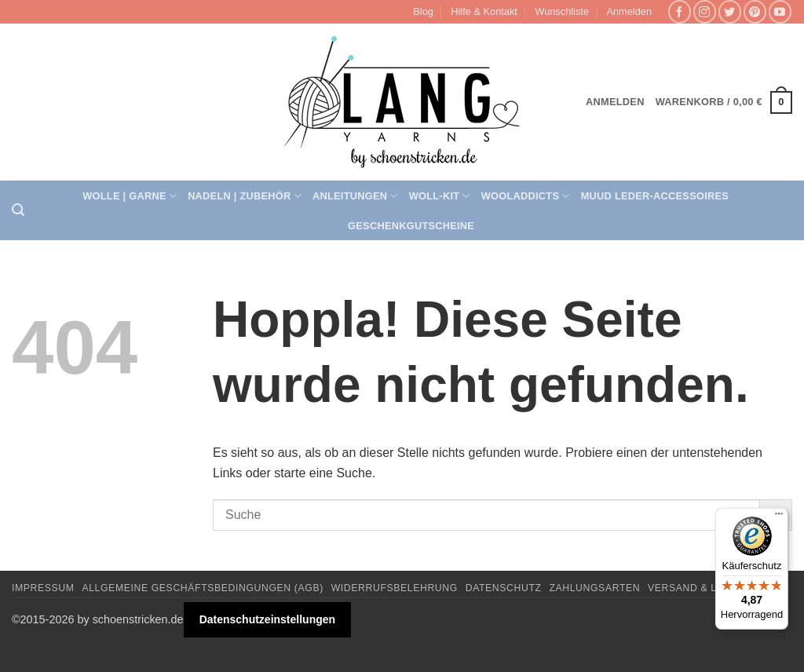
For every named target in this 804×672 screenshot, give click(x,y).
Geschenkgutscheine (411, 226)
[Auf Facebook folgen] (680, 11)
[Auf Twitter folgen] (730, 11)
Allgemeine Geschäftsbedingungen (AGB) (202, 588)
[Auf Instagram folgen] (705, 11)
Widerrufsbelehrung (395, 588)
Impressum (43, 588)
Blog (423, 11)
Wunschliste (562, 11)
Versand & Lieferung (709, 588)
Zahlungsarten (594, 588)
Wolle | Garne (130, 196)
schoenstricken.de (138, 619)
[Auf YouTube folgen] (780, 11)
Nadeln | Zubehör (245, 196)
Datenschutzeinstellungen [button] (267, 619)
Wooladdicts (526, 196)
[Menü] (779, 517)
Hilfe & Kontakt (484, 11)
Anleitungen (355, 196)
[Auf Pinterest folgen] (755, 11)
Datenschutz (504, 588)
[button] (629, 12)
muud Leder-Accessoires (655, 196)
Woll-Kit (440, 196)
